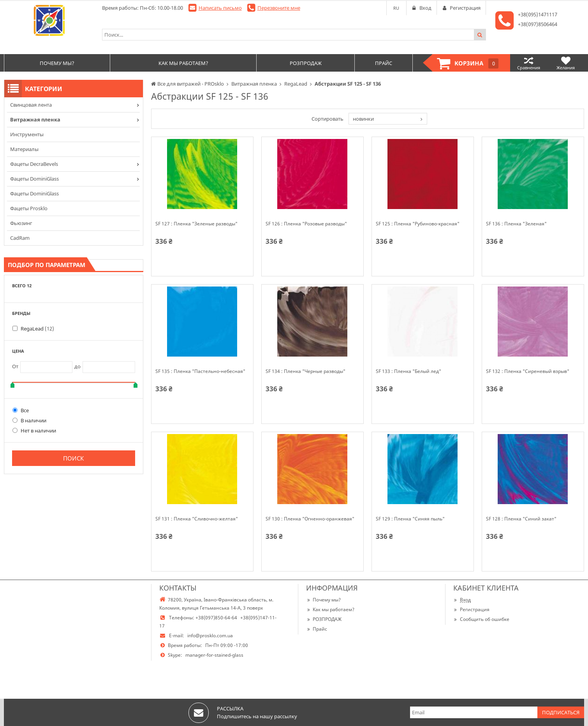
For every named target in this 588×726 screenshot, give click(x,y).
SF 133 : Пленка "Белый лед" (408, 371)
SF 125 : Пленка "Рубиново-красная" (418, 224)
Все (21, 410)
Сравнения (529, 63)
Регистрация (471, 609)
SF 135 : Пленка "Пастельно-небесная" (200, 371)
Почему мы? (323, 600)
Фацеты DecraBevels (34, 164)
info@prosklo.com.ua (210, 635)
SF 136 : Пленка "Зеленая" (516, 224)
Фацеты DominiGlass (34, 179)
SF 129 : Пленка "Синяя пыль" (410, 519)
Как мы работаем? (330, 609)
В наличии (29, 420)
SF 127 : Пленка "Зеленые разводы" (196, 224)
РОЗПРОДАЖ (324, 619)
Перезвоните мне (279, 8)
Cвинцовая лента (31, 105)
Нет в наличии (34, 431)
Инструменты (27, 134)
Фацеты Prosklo (29, 208)
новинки (363, 119)
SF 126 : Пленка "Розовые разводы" (306, 224)
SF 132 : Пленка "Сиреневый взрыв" (528, 371)
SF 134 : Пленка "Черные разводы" (305, 371)
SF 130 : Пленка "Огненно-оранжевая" (310, 519)
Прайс (317, 629)
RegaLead (37, 329)
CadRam (20, 238)
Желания (566, 63)
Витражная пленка (35, 120)
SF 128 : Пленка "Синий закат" (521, 519)
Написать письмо (220, 8)
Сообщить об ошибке (481, 619)
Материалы (24, 149)
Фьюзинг (21, 223)
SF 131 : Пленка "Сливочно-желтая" (197, 519)
